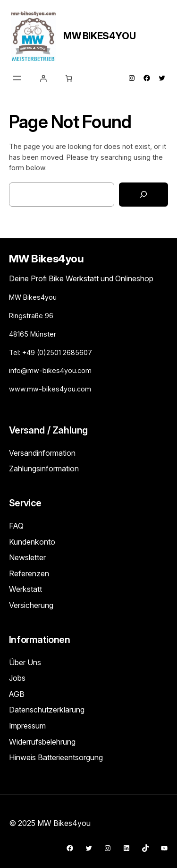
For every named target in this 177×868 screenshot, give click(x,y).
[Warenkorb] (69, 78)
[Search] (143, 195)
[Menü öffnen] (17, 78)
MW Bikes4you (99, 36)
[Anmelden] (43, 78)
